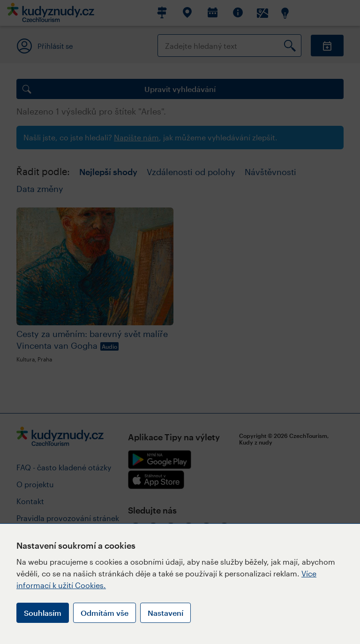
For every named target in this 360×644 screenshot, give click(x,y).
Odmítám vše (105, 613)
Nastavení (165, 613)
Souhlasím (43, 613)
